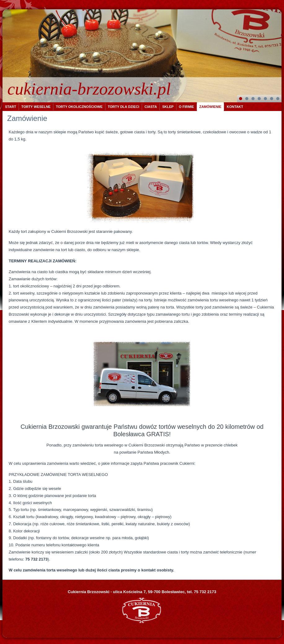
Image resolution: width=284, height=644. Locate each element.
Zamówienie (211, 107)
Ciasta (151, 107)
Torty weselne (36, 107)
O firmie (186, 107)
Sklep (168, 107)
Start (11, 107)
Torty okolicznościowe (79, 107)
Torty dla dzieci (124, 107)
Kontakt (235, 107)
